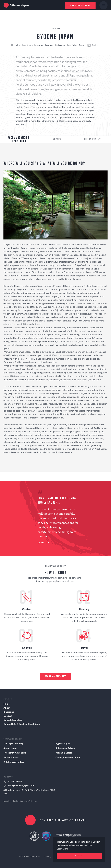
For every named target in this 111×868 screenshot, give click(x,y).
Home (7, 704)
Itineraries (9, 712)
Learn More (62, 849)
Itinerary (56, 139)
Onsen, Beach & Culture (68, 758)
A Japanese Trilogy (65, 748)
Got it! (79, 856)
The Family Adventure (15, 753)
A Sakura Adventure (14, 762)
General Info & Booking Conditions (22, 724)
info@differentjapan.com (21, 786)
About (7, 708)
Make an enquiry (80, 6)
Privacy (48, 857)
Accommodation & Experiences (19, 139)
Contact (8, 716)
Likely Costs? (92, 139)
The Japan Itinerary (13, 744)
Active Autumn (11, 758)
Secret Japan (10, 748)
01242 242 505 (15, 782)
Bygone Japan (63, 744)
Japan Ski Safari (64, 753)
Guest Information (13, 720)
